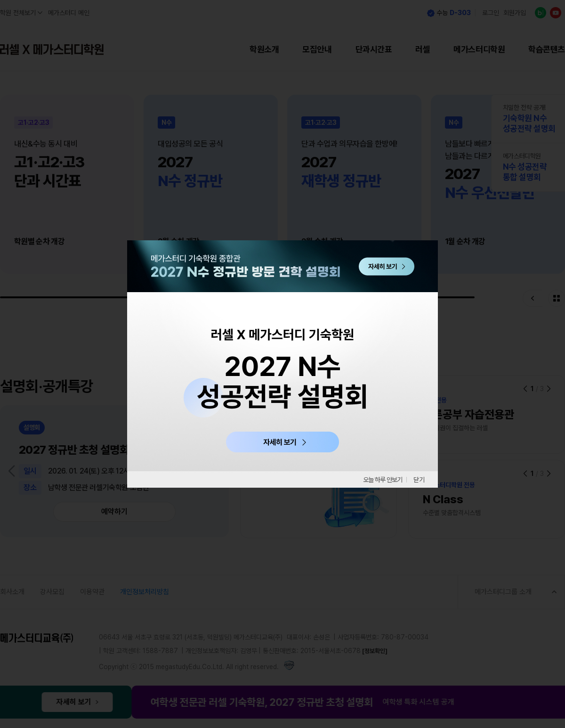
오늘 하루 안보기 (379, 480)
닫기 (419, 480)
